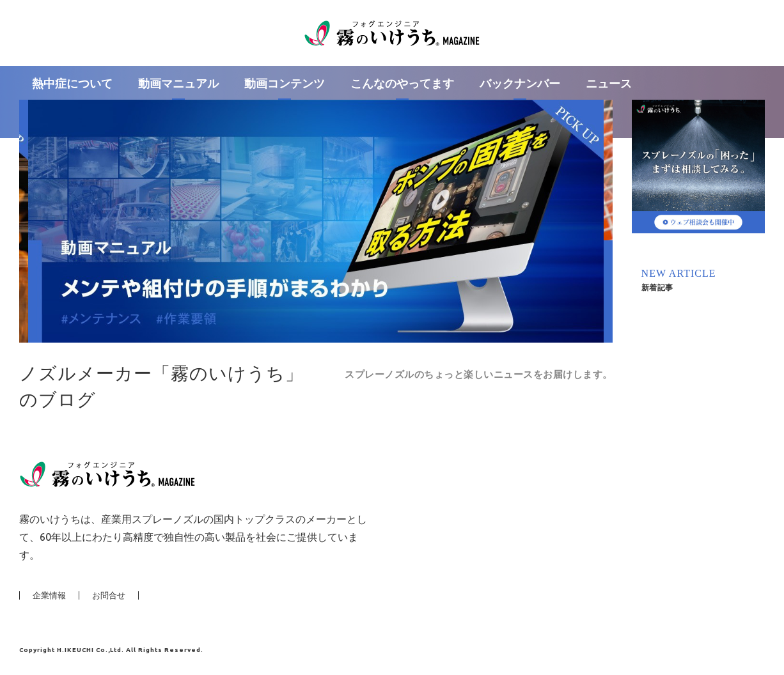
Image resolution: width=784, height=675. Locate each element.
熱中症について (72, 83)
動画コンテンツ (285, 83)
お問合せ (109, 595)
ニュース (609, 83)
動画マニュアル (178, 83)
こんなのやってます (402, 83)
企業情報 (49, 595)
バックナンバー (520, 83)
